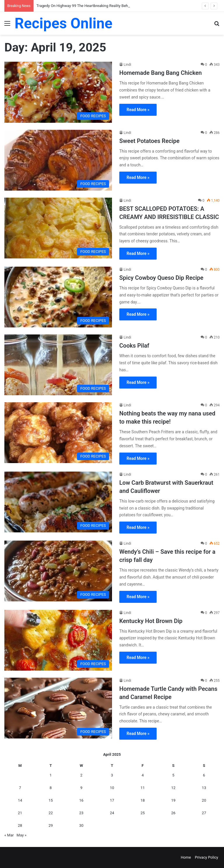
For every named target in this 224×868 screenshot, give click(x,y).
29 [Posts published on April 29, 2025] (51, 825)
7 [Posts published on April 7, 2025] (20, 788)
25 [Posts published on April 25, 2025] (143, 813)
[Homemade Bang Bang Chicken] (58, 92)
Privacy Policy (206, 857)
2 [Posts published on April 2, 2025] (81, 775)
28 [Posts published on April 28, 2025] (20, 825)
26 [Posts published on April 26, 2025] (173, 813)
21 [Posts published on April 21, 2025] (20, 813)
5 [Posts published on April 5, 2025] (173, 775)
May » (22, 835)
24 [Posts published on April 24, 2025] (112, 813)
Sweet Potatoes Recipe (149, 141)
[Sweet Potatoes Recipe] (58, 160)
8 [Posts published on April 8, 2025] (51, 788)
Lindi (127, 65)
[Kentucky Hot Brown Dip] (58, 640)
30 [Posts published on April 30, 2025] (82, 825)
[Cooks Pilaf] (58, 365)
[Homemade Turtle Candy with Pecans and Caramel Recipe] (58, 708)
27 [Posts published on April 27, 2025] (204, 813)
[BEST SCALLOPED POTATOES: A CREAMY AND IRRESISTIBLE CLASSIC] (58, 228)
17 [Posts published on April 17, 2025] (112, 800)
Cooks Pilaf (134, 346)
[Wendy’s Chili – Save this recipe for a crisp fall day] (58, 571)
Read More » (138, 110)
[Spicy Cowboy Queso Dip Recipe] (58, 297)
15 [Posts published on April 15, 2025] (51, 800)
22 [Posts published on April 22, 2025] (51, 813)
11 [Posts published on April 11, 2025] (143, 788)
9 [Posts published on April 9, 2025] (81, 788)
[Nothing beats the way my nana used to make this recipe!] (58, 433)
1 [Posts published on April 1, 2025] (51, 775)
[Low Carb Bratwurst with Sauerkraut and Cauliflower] (58, 502)
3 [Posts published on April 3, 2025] (112, 775)
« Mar (9, 835)
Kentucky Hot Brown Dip (151, 621)
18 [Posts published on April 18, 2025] (143, 800)
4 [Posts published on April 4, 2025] (142, 775)
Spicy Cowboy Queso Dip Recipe (161, 278)
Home (186, 857)
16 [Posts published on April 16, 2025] (82, 800)
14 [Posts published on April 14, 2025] (20, 800)
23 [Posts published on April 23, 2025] (82, 813)
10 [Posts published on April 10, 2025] (112, 788)
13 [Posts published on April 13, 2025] (204, 788)
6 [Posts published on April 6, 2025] (204, 775)
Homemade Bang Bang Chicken (161, 73)
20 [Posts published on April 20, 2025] (204, 800)
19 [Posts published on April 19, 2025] (173, 800)
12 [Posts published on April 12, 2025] (173, 788)
